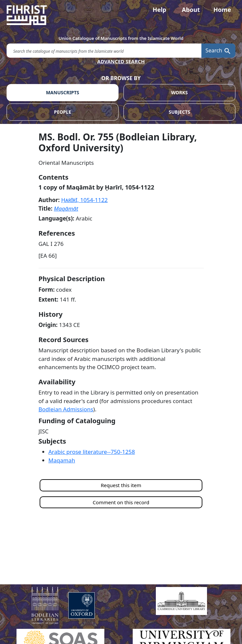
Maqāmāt (66, 208)
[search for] (104, 51)
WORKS (179, 92)
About (191, 10)
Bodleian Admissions (66, 409)
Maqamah (62, 460)
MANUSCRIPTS (63, 92)
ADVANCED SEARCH (121, 61)
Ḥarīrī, (84, 200)
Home (222, 10)
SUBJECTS (179, 112)
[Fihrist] (121, 15)
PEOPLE (63, 112)
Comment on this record (121, 502)
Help (159, 10)
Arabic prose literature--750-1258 (92, 452)
